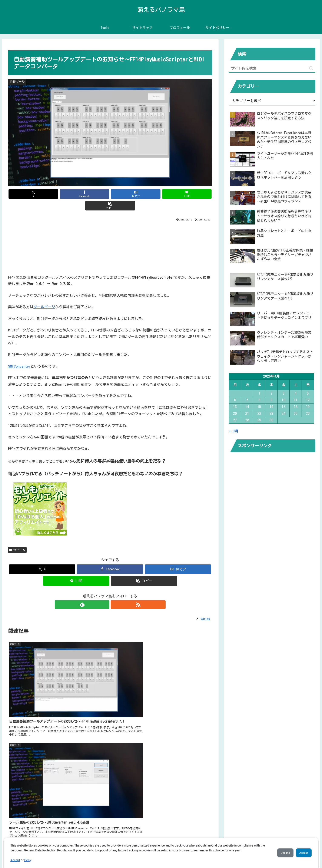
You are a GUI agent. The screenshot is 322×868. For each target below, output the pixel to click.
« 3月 (233, 431)
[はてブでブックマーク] (110, 194)
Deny (28, 860)
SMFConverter (19, 354)
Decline (279, 853)
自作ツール (17, 538)
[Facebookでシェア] (76, 194)
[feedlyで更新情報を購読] (105, 593)
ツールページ (44, 295)
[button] (179, 194)
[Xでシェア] (42, 194)
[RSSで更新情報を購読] (115, 593)
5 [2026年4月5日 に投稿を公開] (308, 393)
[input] (272, 68)
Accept (15, 860)
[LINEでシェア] (145, 194)
